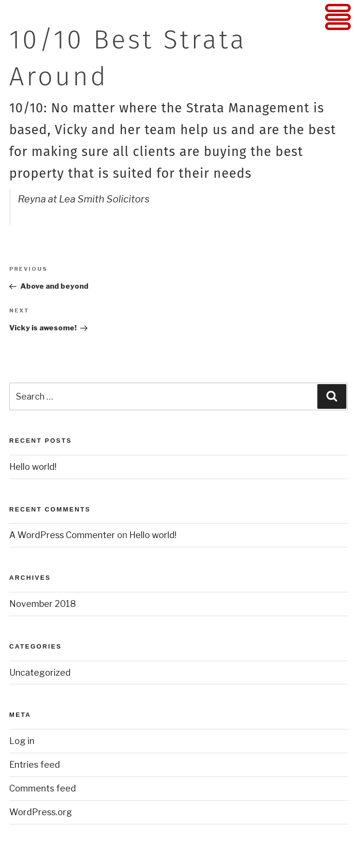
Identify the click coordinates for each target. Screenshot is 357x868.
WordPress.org (41, 812)
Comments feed (43, 788)
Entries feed (35, 765)
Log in (22, 741)
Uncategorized (40, 673)
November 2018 (43, 604)
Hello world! (33, 467)
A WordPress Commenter (62, 535)
